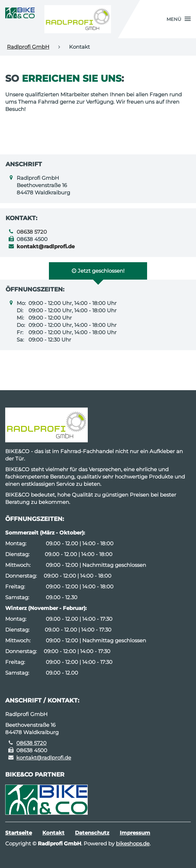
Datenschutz (92, 833)
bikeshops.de (133, 843)
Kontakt (53, 833)
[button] (179, 19)
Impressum (135, 833)
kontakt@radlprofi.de (44, 758)
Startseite (19, 833)
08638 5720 (32, 232)
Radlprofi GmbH (28, 47)
